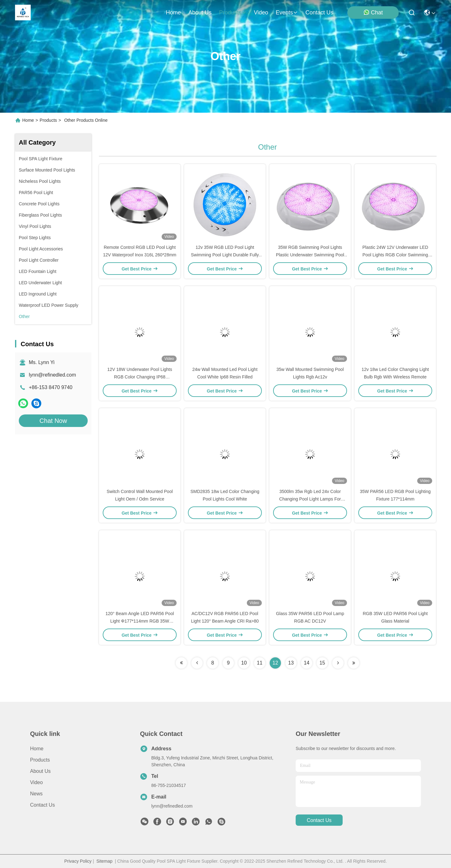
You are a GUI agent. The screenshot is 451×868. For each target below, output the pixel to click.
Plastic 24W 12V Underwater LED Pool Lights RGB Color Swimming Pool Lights (395, 255)
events (287, 13)
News (36, 794)
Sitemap (104, 861)
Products (48, 120)
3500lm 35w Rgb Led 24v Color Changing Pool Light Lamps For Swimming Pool (310, 499)
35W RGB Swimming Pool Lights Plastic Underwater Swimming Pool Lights (310, 255)
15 (322, 663)
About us (40, 771)
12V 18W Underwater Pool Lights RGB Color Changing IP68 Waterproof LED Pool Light (140, 377)
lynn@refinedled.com (52, 375)
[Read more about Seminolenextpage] (181, 663)
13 (291, 663)
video (261, 13)
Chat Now (53, 421)
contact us (319, 13)
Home (173, 13)
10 (244, 663)
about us (200, 13)
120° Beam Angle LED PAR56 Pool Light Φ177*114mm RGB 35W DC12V (140, 621)
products (233, 13)
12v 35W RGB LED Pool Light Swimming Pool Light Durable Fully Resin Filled (225, 255)
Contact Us (42, 805)
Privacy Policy (78, 861)
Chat (373, 12)
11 (260, 663)
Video (36, 782)
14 (307, 663)
